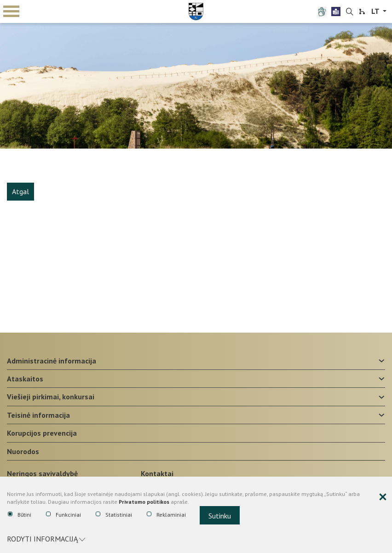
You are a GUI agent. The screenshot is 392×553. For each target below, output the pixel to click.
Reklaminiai (166, 515)
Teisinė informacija (38, 415)
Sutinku (220, 516)
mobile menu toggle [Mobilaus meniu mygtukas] (11, 11)
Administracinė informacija (52, 361)
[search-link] (350, 12)
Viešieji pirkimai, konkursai (51, 397)
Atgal (20, 191)
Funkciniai (63, 515)
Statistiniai (114, 515)
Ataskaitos (25, 379)
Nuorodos (23, 451)
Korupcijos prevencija (42, 433)
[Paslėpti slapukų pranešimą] (383, 497)
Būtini (20, 515)
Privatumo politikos (144, 502)
